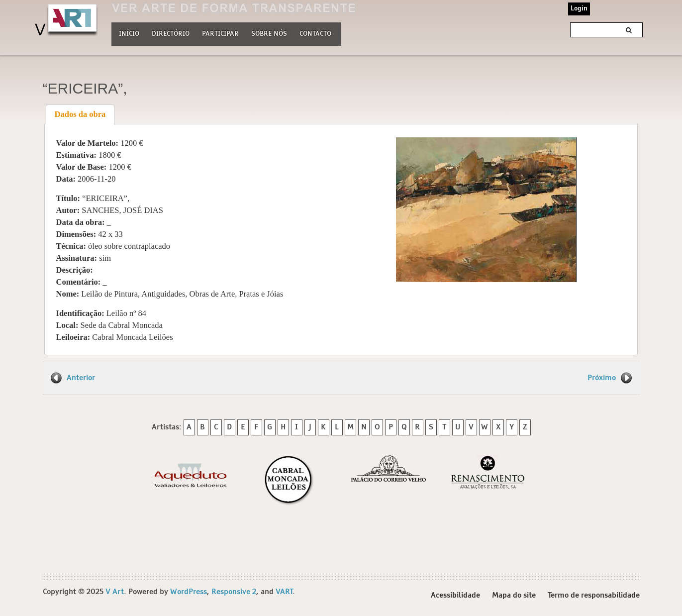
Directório (171, 33)
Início (129, 34)
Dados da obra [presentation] (80, 114)
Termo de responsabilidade (594, 595)
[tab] (80, 114)
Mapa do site (514, 595)
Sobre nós (269, 33)
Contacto (315, 34)
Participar (220, 34)
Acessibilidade (455, 595)
